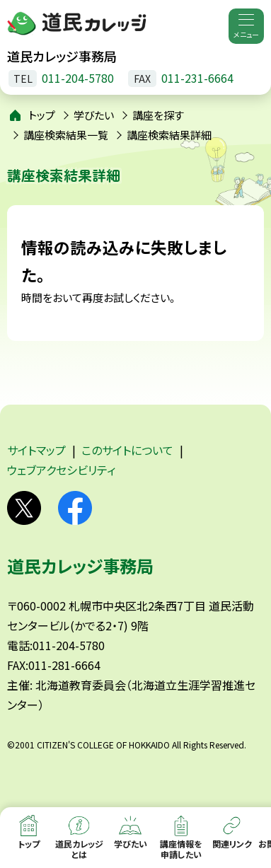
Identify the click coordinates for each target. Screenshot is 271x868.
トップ (42, 115)
